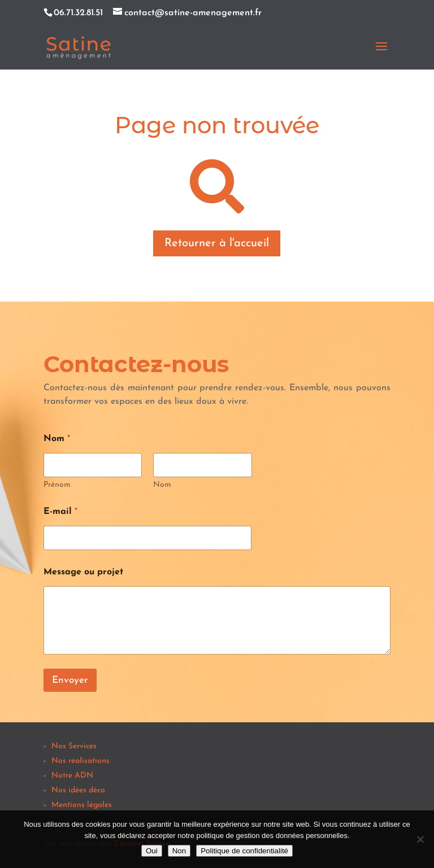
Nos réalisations (81, 761)
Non (179, 851)
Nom (162, 485)
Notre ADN (72, 776)
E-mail (60, 512)
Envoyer (70, 680)
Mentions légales (82, 805)
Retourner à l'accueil (217, 243)
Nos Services (74, 746)
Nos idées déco (78, 790)
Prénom (57, 485)
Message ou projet (83, 572)
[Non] (420, 839)
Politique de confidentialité (244, 851)
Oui (152, 851)
